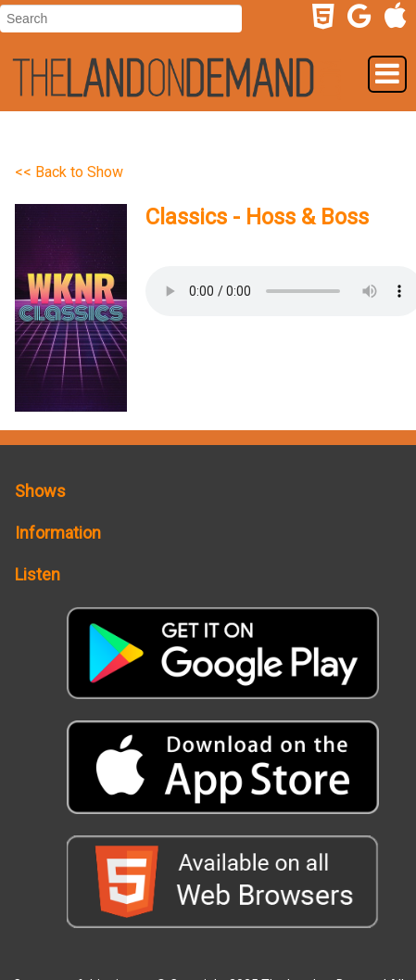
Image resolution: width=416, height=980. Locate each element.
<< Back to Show (69, 172)
